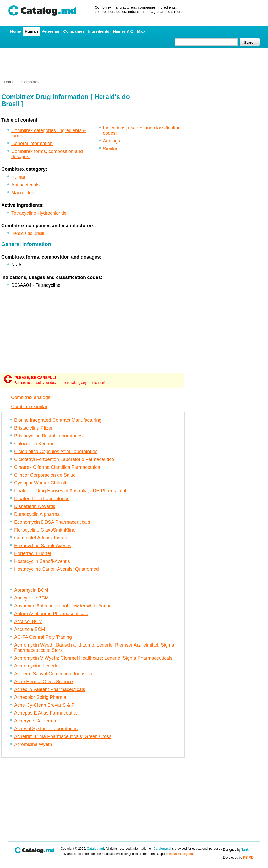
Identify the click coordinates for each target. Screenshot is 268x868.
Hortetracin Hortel (33, 553)
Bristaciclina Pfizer (33, 428)
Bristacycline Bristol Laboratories (48, 436)
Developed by (238, 858)
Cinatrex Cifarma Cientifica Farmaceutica (57, 467)
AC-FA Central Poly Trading (43, 637)
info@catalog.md (181, 854)
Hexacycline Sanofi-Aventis (43, 546)
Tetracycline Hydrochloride (39, 213)
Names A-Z (123, 31)
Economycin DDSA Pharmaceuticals (52, 522)
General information (32, 144)
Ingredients (99, 31)
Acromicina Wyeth (33, 744)
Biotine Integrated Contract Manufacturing (58, 420)
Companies (74, 31)
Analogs (111, 141)
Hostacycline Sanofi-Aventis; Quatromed (56, 569)
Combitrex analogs (31, 397)
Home (16, 31)
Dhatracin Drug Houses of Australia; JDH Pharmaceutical (74, 491)
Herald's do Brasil (28, 233)
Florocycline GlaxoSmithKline (45, 530)
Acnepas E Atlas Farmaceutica (46, 713)
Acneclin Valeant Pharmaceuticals (50, 689)
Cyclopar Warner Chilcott (40, 483)
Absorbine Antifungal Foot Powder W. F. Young (63, 606)
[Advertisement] (134, 61)
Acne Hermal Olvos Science (43, 682)
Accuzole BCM (30, 629)
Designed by (236, 850)
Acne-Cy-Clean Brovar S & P (44, 705)
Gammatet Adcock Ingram (41, 538)
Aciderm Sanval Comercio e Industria (53, 674)
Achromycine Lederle (36, 666)
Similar (110, 149)
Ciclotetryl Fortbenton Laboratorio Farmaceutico (64, 459)
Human (31, 31)
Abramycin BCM (31, 590)
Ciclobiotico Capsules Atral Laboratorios (56, 452)
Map (141, 31)
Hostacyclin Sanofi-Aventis (42, 561)
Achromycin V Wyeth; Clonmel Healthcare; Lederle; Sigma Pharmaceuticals (93, 658)
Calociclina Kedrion (34, 444)
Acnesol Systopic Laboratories (46, 729)
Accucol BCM (28, 621)
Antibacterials (25, 185)
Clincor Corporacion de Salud (45, 475)
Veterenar (51, 31)
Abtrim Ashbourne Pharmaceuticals (51, 614)
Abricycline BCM (31, 598)
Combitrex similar (29, 407)
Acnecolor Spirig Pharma (40, 697)
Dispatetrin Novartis (35, 506)
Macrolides (23, 193)
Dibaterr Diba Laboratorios (42, 499)
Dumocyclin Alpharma (37, 514)
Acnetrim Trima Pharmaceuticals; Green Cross (63, 736)
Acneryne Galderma (35, 721)
